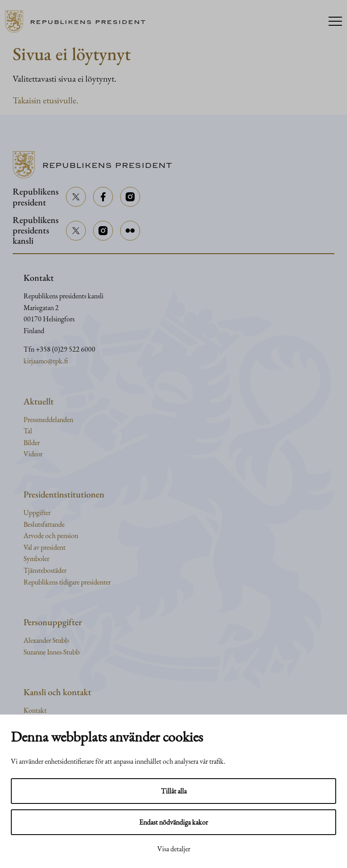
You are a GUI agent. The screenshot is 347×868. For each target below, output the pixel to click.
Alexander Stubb (46, 640)
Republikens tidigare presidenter (67, 582)
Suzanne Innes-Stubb (52, 652)
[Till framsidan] (79, 22)
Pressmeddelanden (48, 420)
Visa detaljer (174, 849)
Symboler (36, 559)
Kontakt (35, 710)
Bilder (32, 443)
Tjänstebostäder (45, 570)
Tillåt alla (174, 791)
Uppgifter (37, 513)
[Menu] (335, 22)
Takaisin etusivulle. (46, 100)
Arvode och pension (51, 536)
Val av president (45, 547)
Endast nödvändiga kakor (173, 822)
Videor (33, 454)
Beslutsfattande (44, 524)
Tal (28, 431)
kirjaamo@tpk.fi (46, 361)
